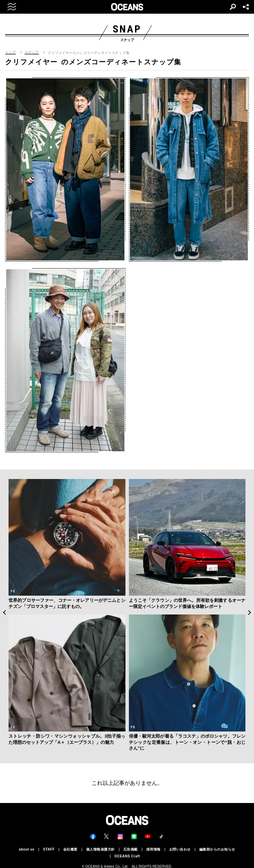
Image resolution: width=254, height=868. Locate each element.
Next (250, 613)
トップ (10, 52)
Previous (4, 613)
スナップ (32, 52)
